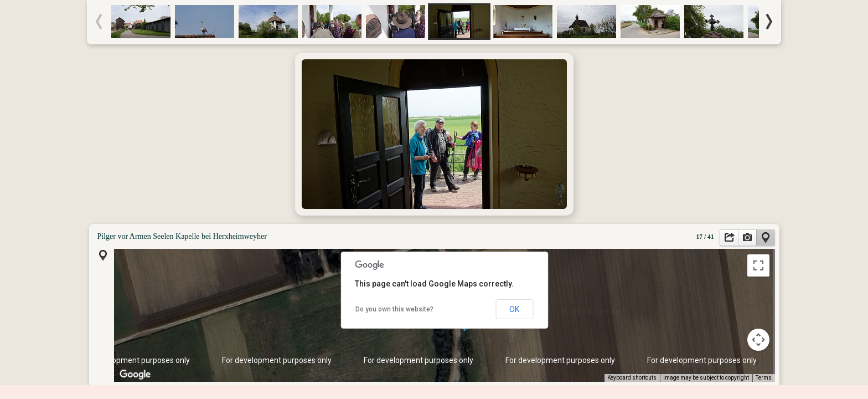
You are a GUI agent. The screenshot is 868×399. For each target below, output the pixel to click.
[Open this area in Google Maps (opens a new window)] (135, 375)
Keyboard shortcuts (632, 378)
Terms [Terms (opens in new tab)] (764, 378)
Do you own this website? (394, 309)
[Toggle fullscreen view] (758, 265)
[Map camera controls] (758, 340)
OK (514, 309)
